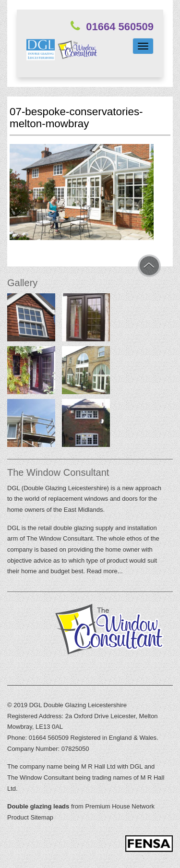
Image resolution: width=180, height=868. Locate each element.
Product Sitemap (30, 817)
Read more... (105, 571)
